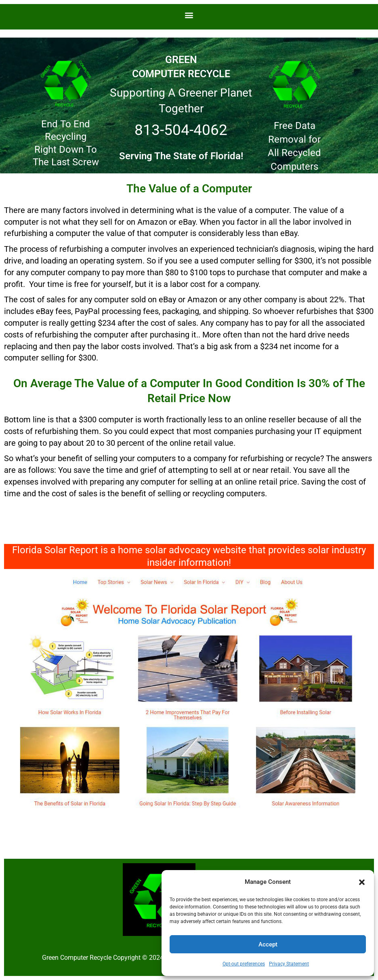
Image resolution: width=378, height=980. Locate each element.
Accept (268, 944)
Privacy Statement (289, 964)
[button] (362, 882)
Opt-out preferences (244, 964)
